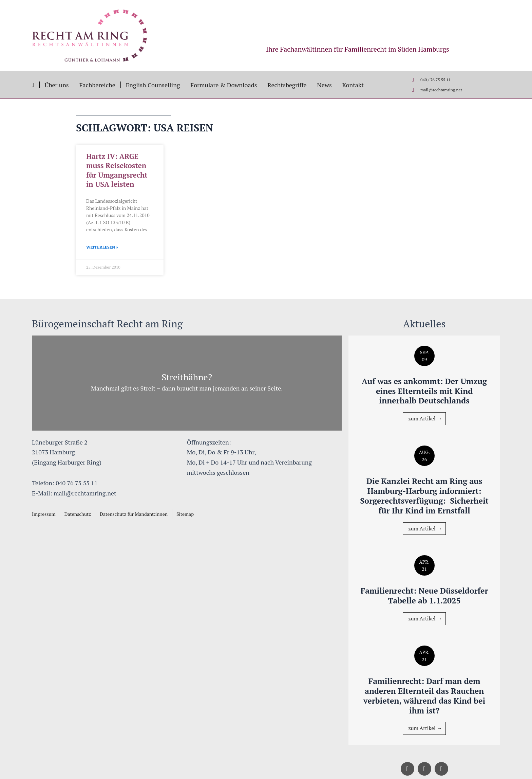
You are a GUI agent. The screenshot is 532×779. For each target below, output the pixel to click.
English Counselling (153, 85)
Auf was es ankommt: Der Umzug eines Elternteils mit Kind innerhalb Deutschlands (424, 381)
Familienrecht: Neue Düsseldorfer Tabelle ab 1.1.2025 (424, 595)
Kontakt (353, 85)
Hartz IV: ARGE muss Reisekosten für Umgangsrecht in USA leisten (117, 170)
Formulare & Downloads (224, 85)
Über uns (57, 85)
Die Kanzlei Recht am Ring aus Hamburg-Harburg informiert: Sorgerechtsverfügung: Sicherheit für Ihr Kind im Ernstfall (424, 491)
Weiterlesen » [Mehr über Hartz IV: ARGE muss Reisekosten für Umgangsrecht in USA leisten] (102, 247)
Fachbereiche (97, 85)
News (325, 85)
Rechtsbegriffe (287, 85)
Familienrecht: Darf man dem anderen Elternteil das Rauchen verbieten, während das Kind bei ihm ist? (424, 695)
